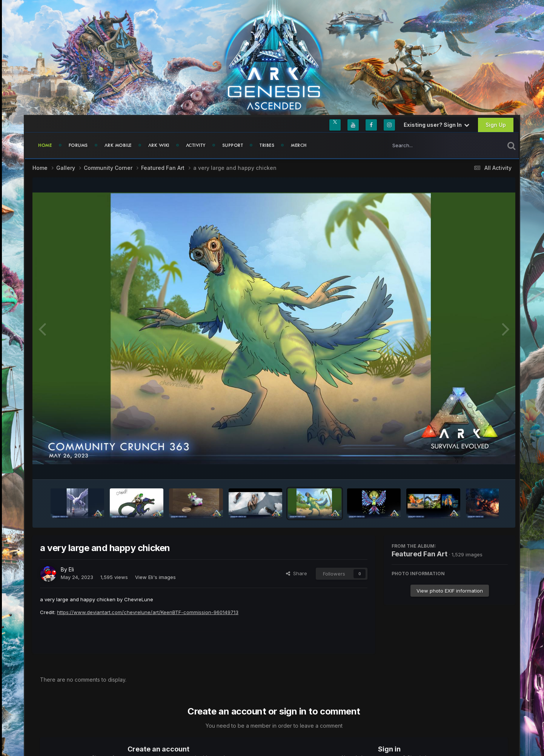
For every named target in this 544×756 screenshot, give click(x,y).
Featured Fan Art (420, 554)
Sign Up (496, 125)
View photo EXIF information (450, 591)
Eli (71, 569)
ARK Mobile (118, 145)
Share (297, 573)
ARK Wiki (159, 145)
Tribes (267, 145)
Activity (196, 145)
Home (45, 145)
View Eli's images (155, 577)
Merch (299, 145)
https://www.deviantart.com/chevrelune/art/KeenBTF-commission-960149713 (148, 612)
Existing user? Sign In (436, 125)
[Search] (425, 145)
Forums (78, 145)
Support (233, 145)
